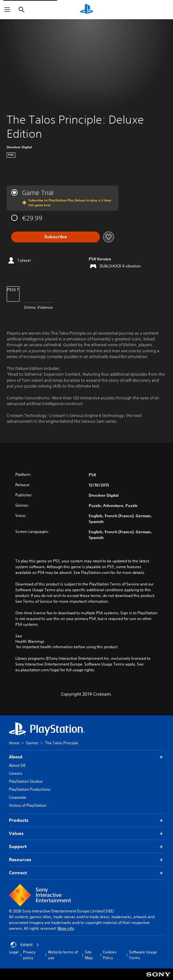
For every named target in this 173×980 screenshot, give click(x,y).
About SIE (17, 765)
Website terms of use (63, 955)
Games (32, 743)
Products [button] (86, 820)
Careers (16, 773)
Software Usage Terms (143, 955)
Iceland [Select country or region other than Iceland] (25, 945)
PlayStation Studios (26, 781)
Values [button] (86, 833)
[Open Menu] (7, 10)
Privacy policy (29, 955)
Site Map (89, 955)
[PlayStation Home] (86, 10)
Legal (14, 952)
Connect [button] (86, 873)
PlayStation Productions (30, 789)
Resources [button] (86, 860)
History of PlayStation (28, 805)
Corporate (18, 797)
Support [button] (86, 847)
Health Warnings (30, 641)
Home (14, 743)
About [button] (86, 757)
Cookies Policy (110, 955)
